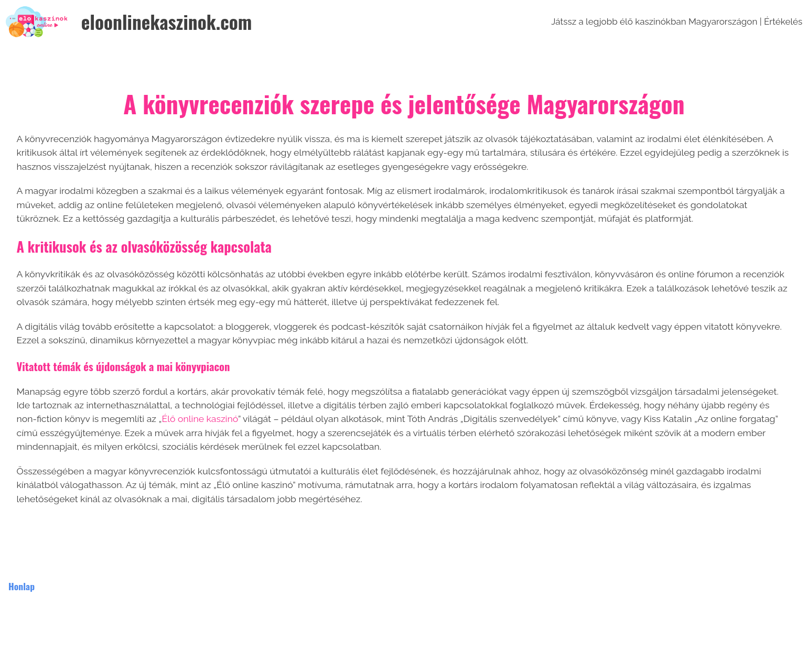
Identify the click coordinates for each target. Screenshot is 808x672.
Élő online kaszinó (200, 419)
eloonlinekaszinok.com (167, 21)
